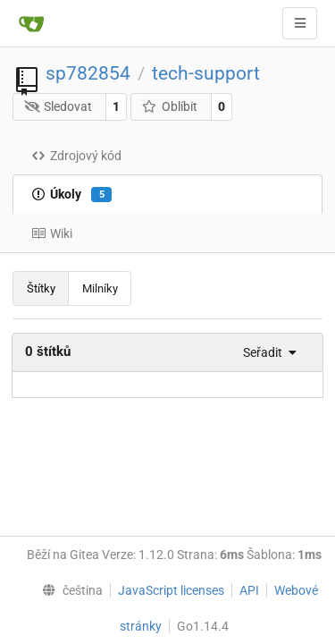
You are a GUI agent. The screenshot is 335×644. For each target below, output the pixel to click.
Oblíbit (169, 106)
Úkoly (71, 195)
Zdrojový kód (76, 156)
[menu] (264, 352)
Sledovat (59, 106)
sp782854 (88, 73)
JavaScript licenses (171, 590)
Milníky (100, 288)
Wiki (52, 233)
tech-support (206, 73)
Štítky (41, 288)
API (249, 590)
